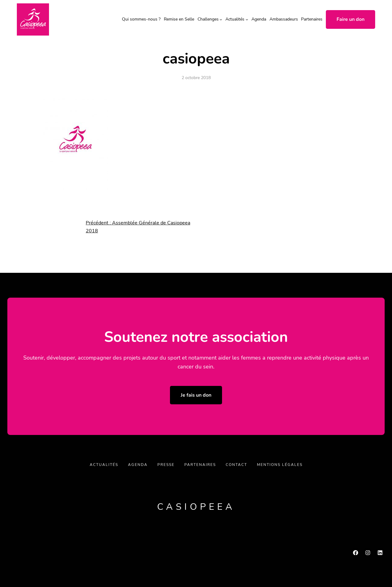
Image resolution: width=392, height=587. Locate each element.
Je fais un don (196, 395)
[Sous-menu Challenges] (221, 19)
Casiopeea (196, 507)
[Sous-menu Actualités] (247, 19)
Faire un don (351, 19)
